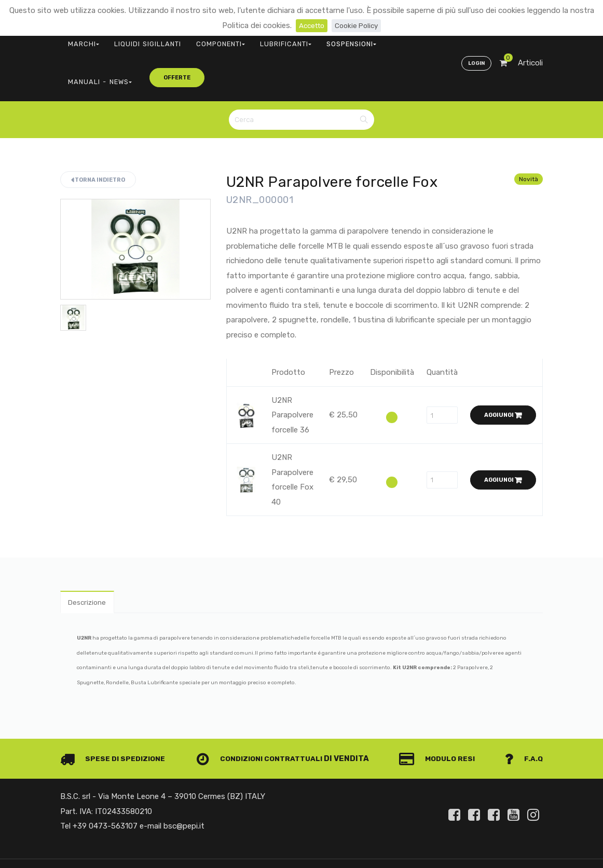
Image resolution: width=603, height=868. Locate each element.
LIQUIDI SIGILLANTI (131, 39)
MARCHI (78, 39)
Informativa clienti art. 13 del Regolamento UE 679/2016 (456, 851)
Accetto (310, 25)
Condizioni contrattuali (263, 716)
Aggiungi (503, 370)
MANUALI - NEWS (357, 39)
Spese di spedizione (115, 716)
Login (475, 39)
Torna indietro (98, 134)
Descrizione (90, 558)
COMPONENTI (191, 39)
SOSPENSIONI (299, 39)
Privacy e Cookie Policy (502, 839)
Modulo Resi (441, 716)
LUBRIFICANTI (245, 39)
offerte (416, 39)
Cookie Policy (358, 25)
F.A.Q (523, 716)
